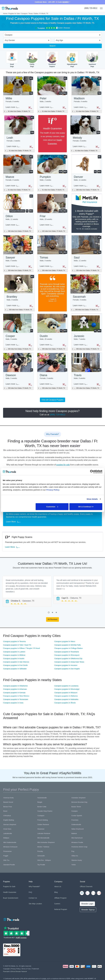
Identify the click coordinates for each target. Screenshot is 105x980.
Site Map (32, 904)
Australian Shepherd (78, 798)
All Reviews (53, 619)
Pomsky (40, 851)
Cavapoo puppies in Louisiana (66, 686)
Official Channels (86, 887)
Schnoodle (41, 856)
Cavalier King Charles (45, 811)
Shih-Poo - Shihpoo (44, 860)
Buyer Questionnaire (11, 898)
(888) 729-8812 (91, 8)
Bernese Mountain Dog (79, 802)
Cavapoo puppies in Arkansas (15, 689)
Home (5, 14)
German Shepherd (10, 825)
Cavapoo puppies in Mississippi (67, 689)
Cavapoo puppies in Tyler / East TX (17, 645)
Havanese (41, 829)
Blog (56, 892)
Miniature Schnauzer (10, 847)
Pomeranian (7, 851)
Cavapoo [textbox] (9, 35)
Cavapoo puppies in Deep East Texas (69, 662)
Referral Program (61, 909)
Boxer (5, 811)
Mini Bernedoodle (43, 838)
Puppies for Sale (14, 14)
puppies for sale (63, 465)
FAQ (30, 892)
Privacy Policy (16, 969)
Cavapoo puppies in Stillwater (15, 669)
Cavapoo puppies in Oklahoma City (68, 658)
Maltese (74, 833)
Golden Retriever (43, 825)
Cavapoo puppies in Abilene (14, 655)
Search (53, 46)
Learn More (13, 522)
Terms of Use (26, 969)
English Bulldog (9, 820)
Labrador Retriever (44, 833)
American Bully (8, 798)
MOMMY (66, 2)
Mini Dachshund (77, 838)
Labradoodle (8, 833)
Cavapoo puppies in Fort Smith (15, 665)
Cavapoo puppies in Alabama (66, 696)
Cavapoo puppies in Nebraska (66, 699)
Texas (31, 14)
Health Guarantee (10, 892)
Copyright (6, 969)
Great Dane (7, 829)
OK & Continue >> (86, 506)
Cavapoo (24, 14)
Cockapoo (41, 816)
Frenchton (75, 820)
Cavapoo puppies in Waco (65, 641)
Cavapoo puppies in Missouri (66, 693)
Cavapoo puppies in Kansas (14, 693)
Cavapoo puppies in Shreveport (67, 655)
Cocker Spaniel (77, 816)
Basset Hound (8, 802)
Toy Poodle (41, 865)
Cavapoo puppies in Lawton (14, 652)
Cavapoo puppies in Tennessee (16, 699)
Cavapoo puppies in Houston (66, 665)
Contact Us (33, 898)
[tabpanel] (27, 591)
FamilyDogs (32, 59)
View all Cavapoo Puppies (52, 400)
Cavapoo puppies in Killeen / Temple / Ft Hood (21, 648)
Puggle (6, 856)
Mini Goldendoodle (10, 842)
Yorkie (74, 865)
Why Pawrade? (34, 887)
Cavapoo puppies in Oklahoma (15, 686)
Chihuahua (7, 816)
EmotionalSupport (52, 59)
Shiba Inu (75, 856)
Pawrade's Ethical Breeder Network (15, 971)
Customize (52, 506)
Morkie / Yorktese (43, 847)
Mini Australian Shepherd (46, 842)
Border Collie (42, 807)
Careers (57, 904)
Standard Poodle (9, 865)
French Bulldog (43, 820)
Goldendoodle (76, 825)
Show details (92, 499)
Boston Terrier (76, 807)
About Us (58, 887)
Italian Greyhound (78, 829)
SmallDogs (12, 59)
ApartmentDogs (92, 59)
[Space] (11, 919)
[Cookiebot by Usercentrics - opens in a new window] (92, 472)
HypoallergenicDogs (72, 59)
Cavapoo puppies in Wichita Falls (68, 645)
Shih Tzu (6, 860)
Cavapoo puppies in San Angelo (67, 669)
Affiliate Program (60, 898)
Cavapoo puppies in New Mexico (16, 696)
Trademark (35, 969)
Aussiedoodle (42, 798)
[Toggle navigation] (100, 8)
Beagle (40, 802)
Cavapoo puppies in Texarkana (67, 652)
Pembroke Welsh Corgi (79, 847)
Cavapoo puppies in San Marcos (16, 662)
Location (39, 904)
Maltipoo (6, 838)
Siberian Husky (77, 860)
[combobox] (52, 35)
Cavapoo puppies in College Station (69, 648)
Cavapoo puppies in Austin (14, 658)
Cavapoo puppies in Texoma (14, 641)
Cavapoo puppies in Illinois (65, 703)
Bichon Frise (8, 807)
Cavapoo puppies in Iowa (13, 703)
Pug (73, 851)
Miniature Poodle (77, 842)
